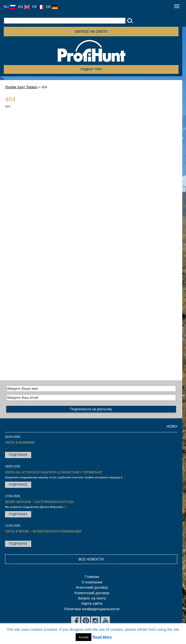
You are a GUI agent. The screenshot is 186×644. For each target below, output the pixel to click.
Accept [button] (84, 637)
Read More (102, 637)
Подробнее (18, 455)
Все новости (91, 559)
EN (24, 7)
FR (38, 7)
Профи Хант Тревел (21, 87)
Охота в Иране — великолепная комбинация (43, 531)
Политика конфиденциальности (92, 609)
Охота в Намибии (20, 442)
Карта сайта (92, 603)
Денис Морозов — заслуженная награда (40, 502)
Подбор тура (91, 69)
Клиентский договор (92, 593)
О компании (92, 582)
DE (52, 7)
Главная (92, 577)
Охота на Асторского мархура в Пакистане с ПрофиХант (54, 472)
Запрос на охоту (91, 32)
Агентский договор (92, 587)
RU (10, 7)
